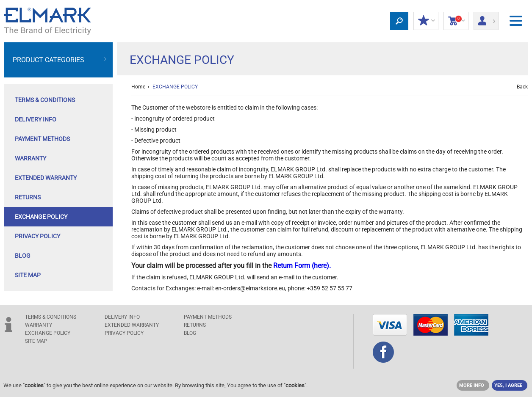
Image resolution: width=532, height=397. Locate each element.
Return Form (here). (302, 266)
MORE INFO (472, 385)
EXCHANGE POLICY (41, 217)
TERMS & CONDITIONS (45, 100)
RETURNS (28, 197)
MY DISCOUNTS (426, 21)
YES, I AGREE (508, 385)
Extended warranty (46, 178)
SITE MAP (28, 275)
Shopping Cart (456, 21)
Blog (23, 256)
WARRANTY (30, 158)
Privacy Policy (37, 236)
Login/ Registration (486, 18)
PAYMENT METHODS (42, 139)
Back (522, 87)
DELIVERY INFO (36, 119)
